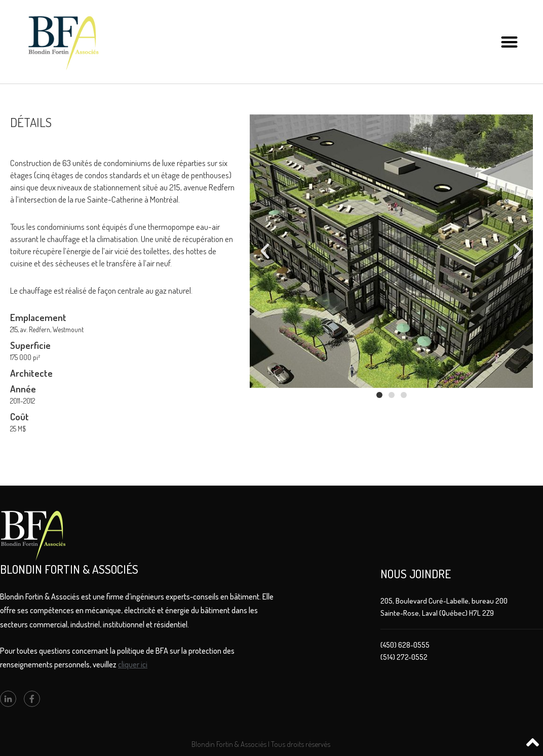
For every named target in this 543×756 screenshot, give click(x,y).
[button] (509, 42)
